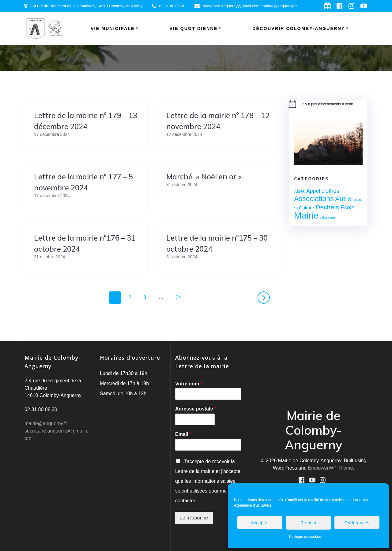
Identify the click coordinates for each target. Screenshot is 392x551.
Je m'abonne (194, 518)
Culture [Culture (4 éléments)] (307, 208)
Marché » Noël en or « (205, 177)
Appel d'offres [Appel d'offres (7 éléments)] (323, 191)
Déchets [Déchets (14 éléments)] (327, 207)
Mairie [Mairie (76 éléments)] (306, 215)
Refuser (309, 523)
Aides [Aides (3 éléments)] (299, 191)
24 (180, 297)
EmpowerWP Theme (330, 468)
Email (183, 434)
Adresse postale (196, 409)
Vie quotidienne (193, 28)
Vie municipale (113, 28)
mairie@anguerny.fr (46, 424)
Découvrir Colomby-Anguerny (299, 28)
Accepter (260, 523)
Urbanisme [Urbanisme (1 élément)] (328, 217)
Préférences (357, 523)
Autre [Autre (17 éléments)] (343, 199)
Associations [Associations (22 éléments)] (314, 199)
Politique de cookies (305, 537)
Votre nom (189, 384)
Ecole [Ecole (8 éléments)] (348, 207)
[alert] (328, 104)
